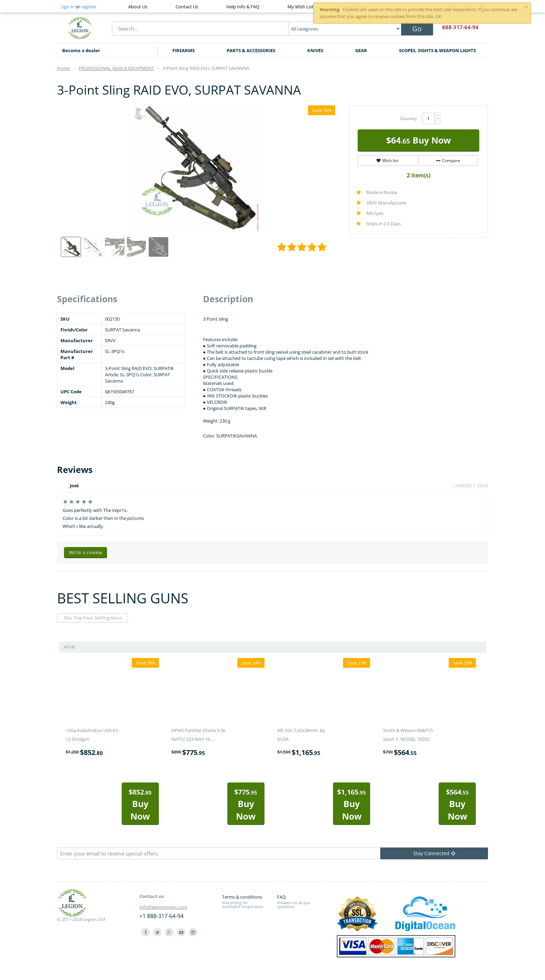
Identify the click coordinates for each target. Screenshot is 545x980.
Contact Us (187, 7)
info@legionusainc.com (163, 907)
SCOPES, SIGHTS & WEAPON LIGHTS (437, 50)
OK (438, 16)
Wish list (387, 160)
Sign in (68, 7)
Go (417, 29)
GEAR (361, 50)
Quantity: (409, 118)
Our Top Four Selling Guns (93, 618)
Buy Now (418, 140)
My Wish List (300, 7)
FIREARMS (184, 50)
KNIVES (315, 50)
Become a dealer (81, 50)
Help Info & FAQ (243, 7)
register (89, 7)
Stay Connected (434, 853)
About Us (138, 7)
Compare (448, 160)
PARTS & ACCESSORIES (251, 50)
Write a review (86, 552)
